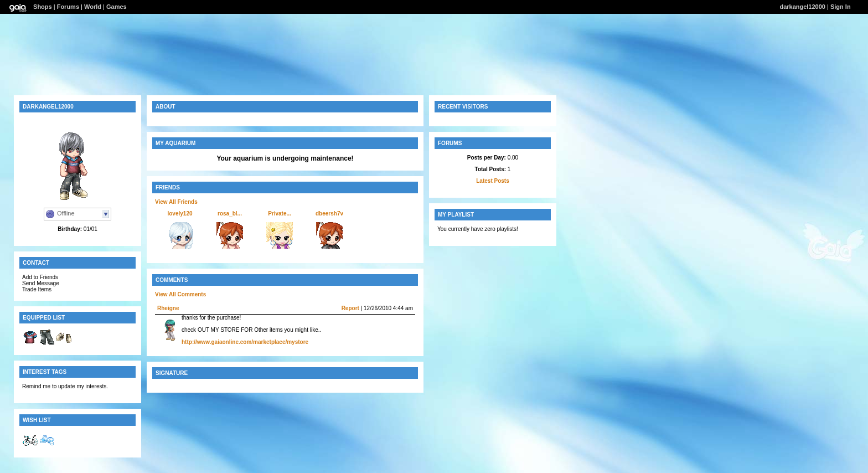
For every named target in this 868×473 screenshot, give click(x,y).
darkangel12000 (802, 7)
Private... (280, 214)
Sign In (841, 7)
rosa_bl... (230, 214)
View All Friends (176, 202)
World (93, 7)
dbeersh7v (329, 214)
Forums (68, 7)
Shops (43, 7)
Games (117, 7)
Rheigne (168, 308)
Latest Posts (492, 181)
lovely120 (180, 214)
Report (350, 308)
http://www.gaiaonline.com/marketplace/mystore (245, 342)
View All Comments (180, 294)
